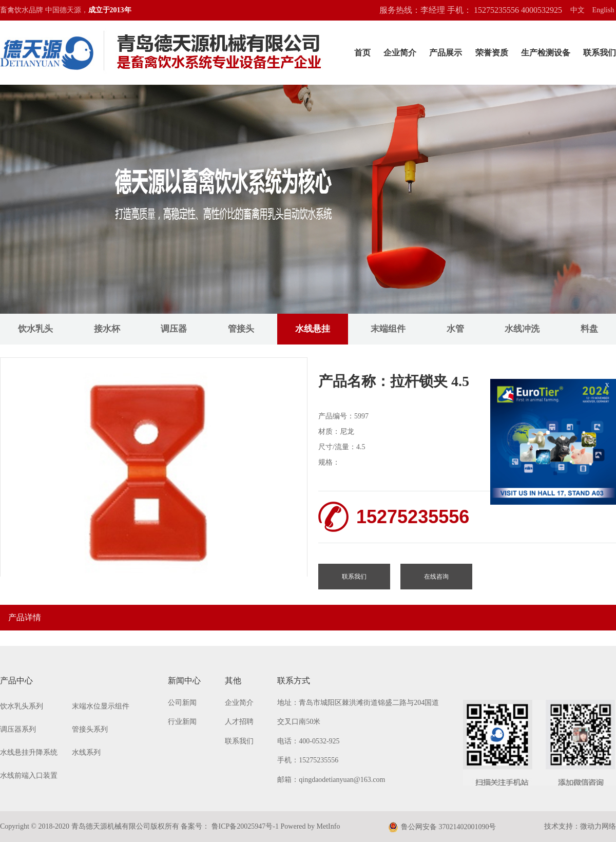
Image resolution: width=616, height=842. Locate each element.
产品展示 (446, 53)
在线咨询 (436, 577)
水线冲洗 (522, 329)
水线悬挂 (313, 329)
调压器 (174, 329)
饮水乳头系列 (22, 706)
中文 (577, 10)
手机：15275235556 (308, 760)
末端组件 (388, 329)
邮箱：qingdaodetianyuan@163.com (331, 780)
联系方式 (294, 681)
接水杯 (107, 329)
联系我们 (600, 53)
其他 (233, 681)
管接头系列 (90, 729)
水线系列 (86, 752)
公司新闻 (182, 703)
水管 (455, 329)
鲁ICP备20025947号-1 (244, 826)
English (603, 10)
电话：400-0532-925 (308, 741)
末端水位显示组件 (101, 706)
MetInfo (329, 826)
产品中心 (16, 681)
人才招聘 (239, 722)
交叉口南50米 (299, 722)
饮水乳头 (35, 329)
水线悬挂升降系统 (29, 752)
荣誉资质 (492, 53)
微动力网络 (598, 826)
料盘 (589, 329)
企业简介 (400, 53)
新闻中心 (184, 681)
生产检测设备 (546, 53)
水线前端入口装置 (29, 776)
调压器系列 (18, 729)
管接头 (241, 329)
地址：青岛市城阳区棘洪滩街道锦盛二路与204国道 (358, 703)
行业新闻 (182, 722)
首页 (362, 53)
